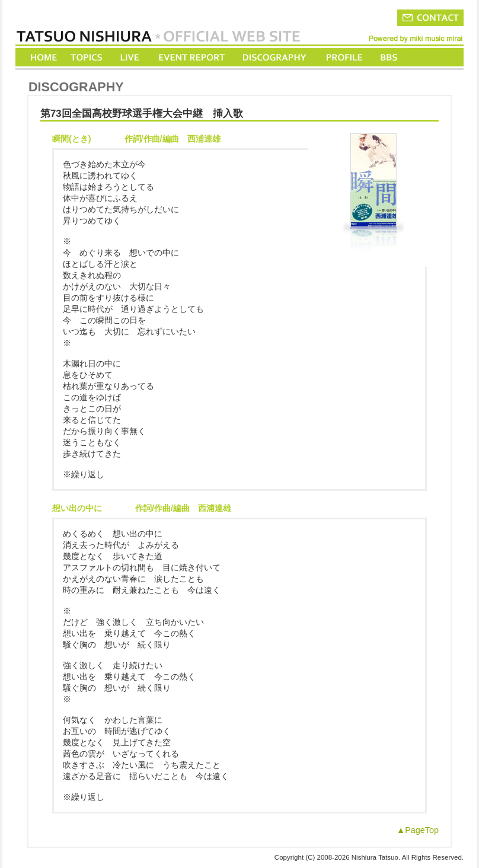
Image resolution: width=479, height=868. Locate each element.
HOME (44, 57)
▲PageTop (418, 830)
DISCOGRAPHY (274, 57)
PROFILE (343, 57)
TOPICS (87, 57)
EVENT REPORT (191, 57)
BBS (390, 57)
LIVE (130, 57)
